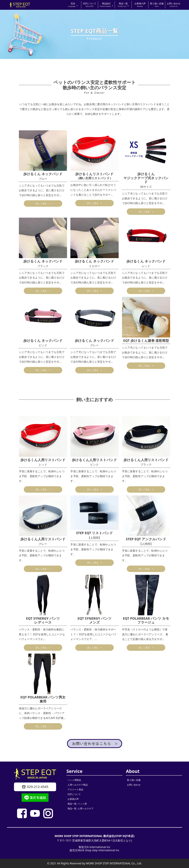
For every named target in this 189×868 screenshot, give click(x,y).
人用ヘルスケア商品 (78, 785)
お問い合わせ (134, 785)
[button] (73, 5)
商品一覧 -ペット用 (77, 804)
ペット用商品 (74, 780)
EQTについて (74, 794)
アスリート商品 (75, 789)
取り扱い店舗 (134, 780)
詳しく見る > (43, 204)
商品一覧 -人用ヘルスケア (81, 808)
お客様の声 (73, 799)
